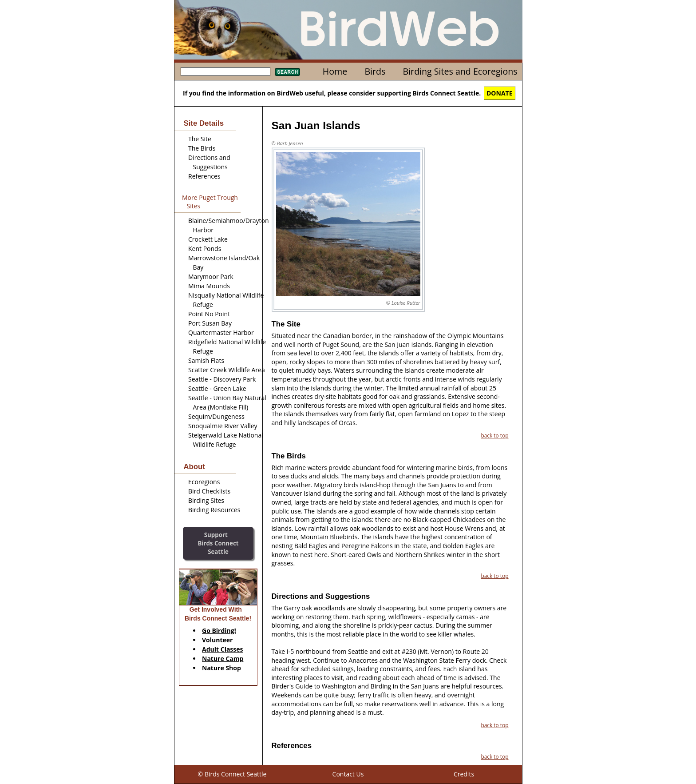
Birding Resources (214, 510)
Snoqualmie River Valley (223, 426)
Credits (464, 774)
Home (335, 71)
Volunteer (217, 640)
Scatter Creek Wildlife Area (227, 370)
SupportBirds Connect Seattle (218, 543)
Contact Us (348, 774)
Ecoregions (204, 482)
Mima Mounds (209, 286)
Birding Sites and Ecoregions (460, 71)
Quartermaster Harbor (221, 332)
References (204, 176)
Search (287, 72)
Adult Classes (223, 649)
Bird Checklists (209, 491)
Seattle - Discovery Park (222, 379)
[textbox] (225, 72)
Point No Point (209, 314)
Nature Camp (223, 659)
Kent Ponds (205, 249)
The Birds (202, 148)
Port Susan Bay (210, 323)
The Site (200, 139)
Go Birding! (219, 631)
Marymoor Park (211, 277)
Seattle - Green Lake (217, 388)
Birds (375, 71)
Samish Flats (206, 360)
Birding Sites (206, 500)
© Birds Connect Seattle (232, 774)
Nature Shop (221, 668)
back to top (494, 435)
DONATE (500, 93)
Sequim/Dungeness (216, 416)
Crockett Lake (208, 239)
